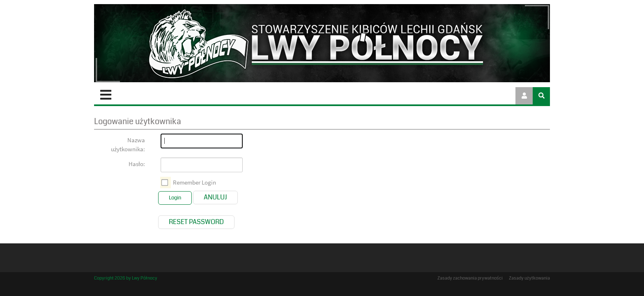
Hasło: (137, 163)
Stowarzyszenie (173, 95)
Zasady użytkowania (529, 278)
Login (175, 197)
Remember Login (194, 182)
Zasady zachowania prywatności (470, 278)
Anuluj (215, 197)
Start (114, 95)
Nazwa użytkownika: (128, 144)
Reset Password (196, 221)
